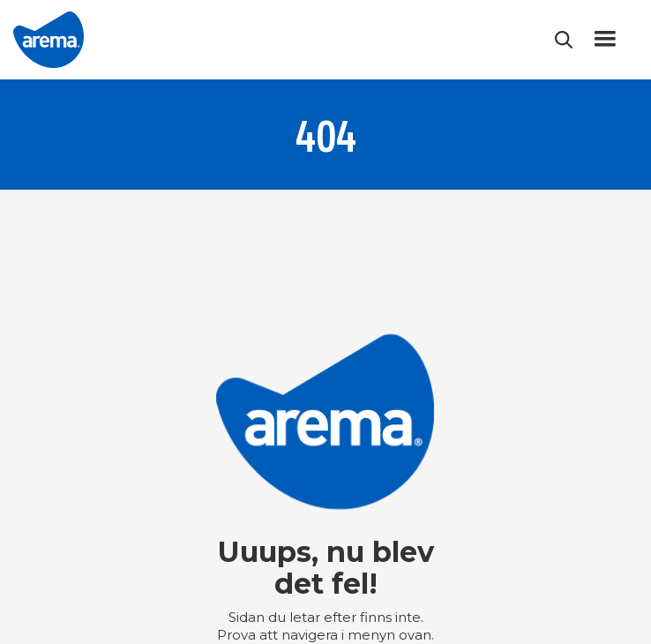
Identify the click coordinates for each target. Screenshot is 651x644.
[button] (605, 40)
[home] (49, 40)
